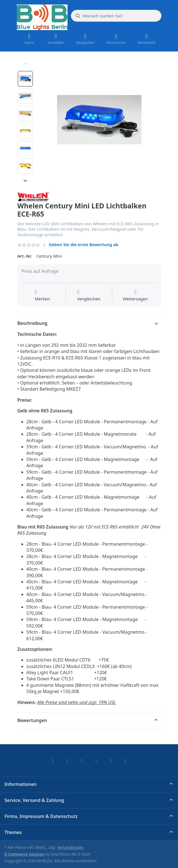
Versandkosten (70, 847)
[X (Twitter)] (67, 761)
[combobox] (116, 16)
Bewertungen (32, 720)
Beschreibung (32, 323)
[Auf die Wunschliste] (42, 295)
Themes (13, 832)
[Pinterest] (125, 761)
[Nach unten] (25, 181)
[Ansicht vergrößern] (99, 120)
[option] (25, 79)
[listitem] (99, 120)
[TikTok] (96, 761)
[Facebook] (53, 761)
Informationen (21, 784)
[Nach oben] (25, 64)
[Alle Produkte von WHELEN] (33, 196)
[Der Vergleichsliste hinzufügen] (89, 295)
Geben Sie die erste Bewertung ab (84, 244)
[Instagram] (82, 761)
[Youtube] (111, 761)
